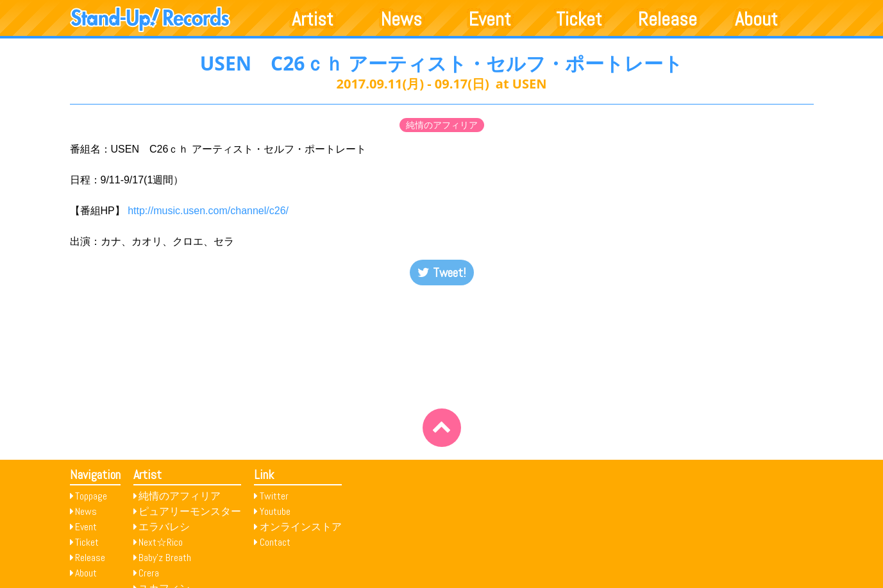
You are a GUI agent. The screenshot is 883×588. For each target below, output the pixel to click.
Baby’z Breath (165, 558)
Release (668, 19)
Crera (149, 573)
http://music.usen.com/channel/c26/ (208, 211)
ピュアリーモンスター (190, 511)
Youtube (275, 511)
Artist (313, 19)
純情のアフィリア (442, 125)
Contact (275, 542)
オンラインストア (301, 527)
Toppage (91, 496)
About (756, 19)
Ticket (579, 19)
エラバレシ (164, 527)
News (401, 19)
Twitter (274, 496)
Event (490, 19)
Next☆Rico (161, 542)
